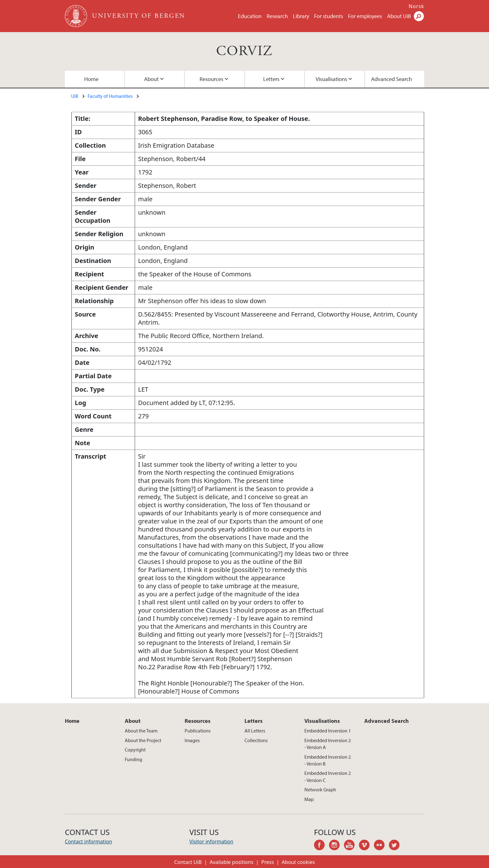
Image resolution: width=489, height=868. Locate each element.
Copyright (135, 750)
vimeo (366, 846)
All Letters (255, 731)
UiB (75, 96)
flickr (381, 846)
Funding (133, 759)
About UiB (399, 16)
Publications (198, 731)
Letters (271, 79)
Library (301, 16)
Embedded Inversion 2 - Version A (328, 744)
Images (192, 740)
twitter (396, 846)
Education (250, 16)
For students (329, 16)
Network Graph (320, 789)
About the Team (141, 731)
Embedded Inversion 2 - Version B (328, 760)
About (151, 79)
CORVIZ (244, 51)
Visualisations (331, 79)
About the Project (143, 740)
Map (309, 799)
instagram (336, 846)
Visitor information (211, 842)
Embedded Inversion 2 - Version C (328, 776)
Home (91, 79)
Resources (211, 79)
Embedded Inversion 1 (328, 731)
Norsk (416, 6)
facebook (322, 846)
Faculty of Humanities (110, 96)
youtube (351, 846)
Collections (256, 740)
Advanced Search (392, 79)
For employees (365, 16)
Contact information (88, 842)
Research (277, 16)
